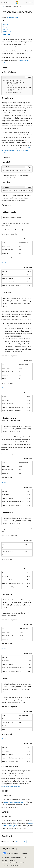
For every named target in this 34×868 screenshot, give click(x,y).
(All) (4, 262)
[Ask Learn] (28, 7)
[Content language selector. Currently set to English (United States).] (10, 849)
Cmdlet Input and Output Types (14, 802)
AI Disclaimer (5, 857)
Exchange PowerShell (13, 17)
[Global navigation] (2, 2)
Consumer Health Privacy (8, 863)
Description (6, 27)
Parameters (7, 32)
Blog (24, 857)
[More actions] (31, 7)
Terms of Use (23, 863)
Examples (6, 29)
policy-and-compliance (13, 7)
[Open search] (26, 2)
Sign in (31, 2)
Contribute (4, 860)
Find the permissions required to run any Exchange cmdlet (16, 150)
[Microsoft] (17, 2)
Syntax (6, 24)
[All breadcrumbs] (3, 7)
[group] (17, 170)
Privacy (12, 860)
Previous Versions (16, 857)
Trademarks (5, 865)
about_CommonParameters (10, 786)
